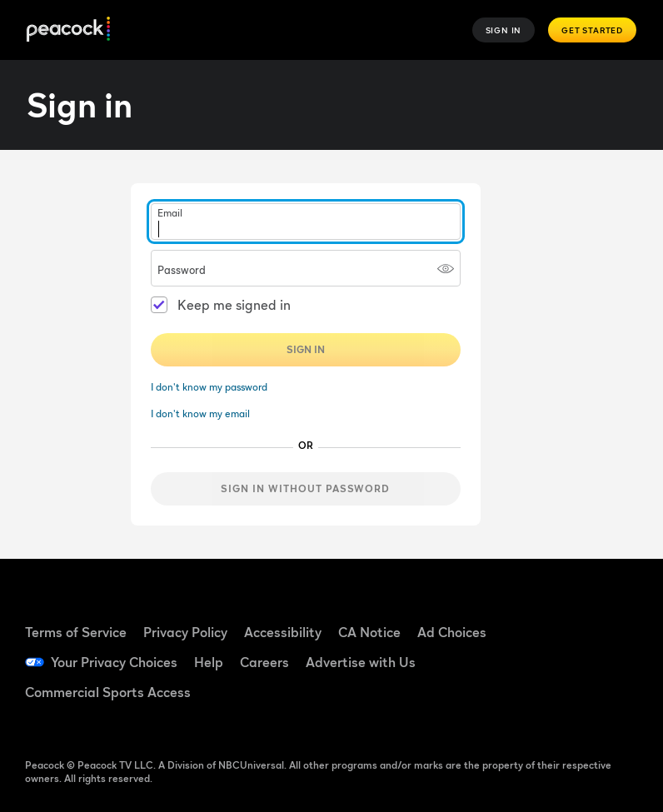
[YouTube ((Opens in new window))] (562, 660)
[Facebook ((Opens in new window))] (562, 614)
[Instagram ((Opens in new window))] (606, 660)
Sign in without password (305, 488)
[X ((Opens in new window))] (562, 707)
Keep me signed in (234, 305)
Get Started (592, 30)
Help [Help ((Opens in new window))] (209, 662)
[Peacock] (68, 30)
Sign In (504, 30)
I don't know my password (209, 387)
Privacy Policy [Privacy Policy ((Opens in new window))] (185, 632)
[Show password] (446, 268)
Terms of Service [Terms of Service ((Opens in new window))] (76, 632)
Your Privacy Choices (114, 662)
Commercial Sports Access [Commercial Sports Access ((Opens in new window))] (108, 692)
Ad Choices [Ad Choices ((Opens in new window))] (452, 632)
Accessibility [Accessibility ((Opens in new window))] (283, 632)
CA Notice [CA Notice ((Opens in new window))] (369, 632)
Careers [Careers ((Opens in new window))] (264, 662)
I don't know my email (200, 413)
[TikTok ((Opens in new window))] (606, 614)
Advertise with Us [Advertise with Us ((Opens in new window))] (361, 662)
